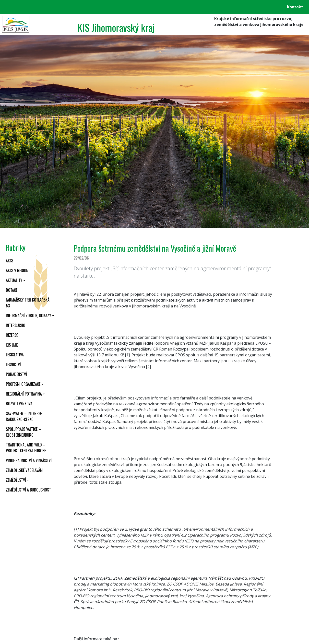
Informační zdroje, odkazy (29, 316)
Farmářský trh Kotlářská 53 (28, 303)
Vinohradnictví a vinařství (29, 460)
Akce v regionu (18, 270)
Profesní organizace (23, 384)
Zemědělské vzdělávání (25, 470)
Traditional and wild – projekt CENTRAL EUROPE (26, 448)
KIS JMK (12, 345)
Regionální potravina (24, 394)
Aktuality (14, 280)
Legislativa (15, 355)
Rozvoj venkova (19, 404)
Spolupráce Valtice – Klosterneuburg (23, 432)
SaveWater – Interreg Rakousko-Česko (24, 416)
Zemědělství (16, 480)
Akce (10, 261)
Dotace (12, 290)
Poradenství (16, 374)
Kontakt (295, 7)
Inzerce (12, 335)
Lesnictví (13, 364)
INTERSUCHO (16, 325)
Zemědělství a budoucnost (28, 490)
